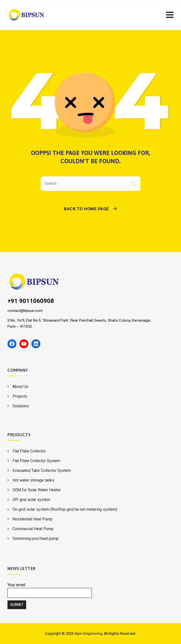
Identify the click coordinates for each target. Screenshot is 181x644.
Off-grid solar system (31, 500)
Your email (50, 590)
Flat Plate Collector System (36, 461)
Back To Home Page (87, 209)
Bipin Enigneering (88, 634)
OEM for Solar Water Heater (37, 490)
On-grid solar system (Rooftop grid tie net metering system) (65, 509)
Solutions (21, 406)
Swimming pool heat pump (35, 538)
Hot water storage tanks (33, 480)
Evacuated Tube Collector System (42, 470)
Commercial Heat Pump (33, 529)
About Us (20, 387)
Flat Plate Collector (29, 451)
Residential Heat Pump (32, 519)
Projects (20, 396)
